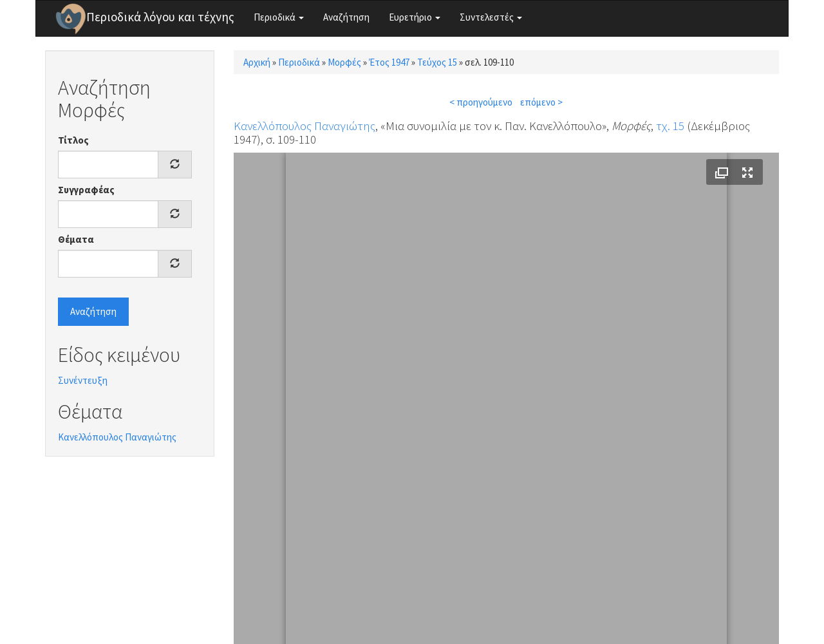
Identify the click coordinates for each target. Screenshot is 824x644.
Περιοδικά (279, 17)
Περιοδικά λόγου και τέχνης (160, 17)
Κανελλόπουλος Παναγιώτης (117, 437)
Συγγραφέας (86, 190)
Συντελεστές (491, 17)
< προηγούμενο (481, 102)
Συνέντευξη (83, 380)
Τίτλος (73, 140)
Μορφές (344, 62)
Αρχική (257, 62)
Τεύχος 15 (437, 62)
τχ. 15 (670, 126)
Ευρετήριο (415, 17)
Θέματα (76, 239)
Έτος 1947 (389, 62)
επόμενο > (541, 102)
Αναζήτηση (346, 17)
